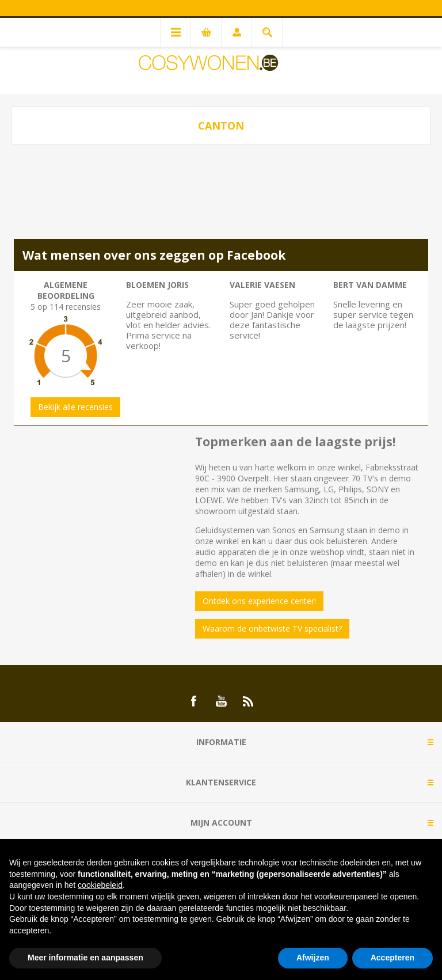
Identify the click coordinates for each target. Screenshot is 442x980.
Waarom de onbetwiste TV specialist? (272, 628)
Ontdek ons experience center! (259, 601)
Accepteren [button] (393, 958)
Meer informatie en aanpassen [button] (85, 958)
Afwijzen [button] (313, 958)
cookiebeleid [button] (100, 885)
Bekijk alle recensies (75, 407)
